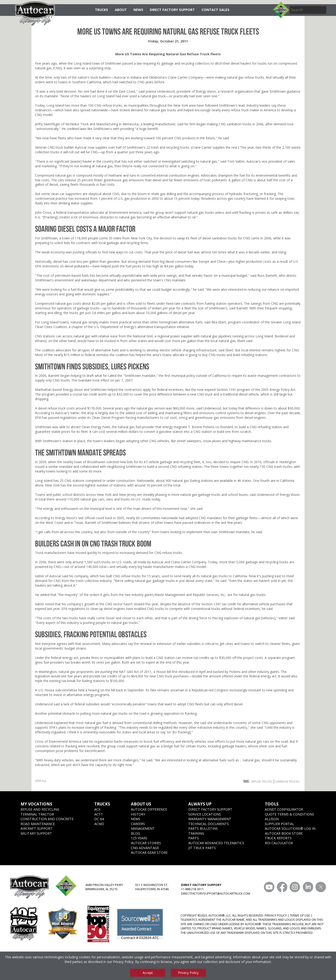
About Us (141, 804)
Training (196, 833)
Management (143, 828)
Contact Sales (215, 10)
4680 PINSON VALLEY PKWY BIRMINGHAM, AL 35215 (104, 887)
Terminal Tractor (37, 814)
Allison (272, 819)
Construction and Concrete (47, 819)
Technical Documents (209, 824)
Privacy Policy (123, 962)
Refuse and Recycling (40, 809)
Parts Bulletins (203, 828)
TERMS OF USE (300, 915)
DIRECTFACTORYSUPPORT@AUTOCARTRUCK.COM (216, 893)
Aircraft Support (37, 828)
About (121, 10)
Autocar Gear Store (149, 852)
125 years (139, 838)
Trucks (101, 10)
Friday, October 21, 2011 (168, 41)
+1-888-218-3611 (192, 889)
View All (41, 781)
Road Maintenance (38, 824)
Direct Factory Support (172, 10)
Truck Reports (278, 838)
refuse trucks (254, 77)
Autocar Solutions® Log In (290, 828)
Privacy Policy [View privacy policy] (188, 973)
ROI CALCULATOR (279, 843)
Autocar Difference (149, 809)
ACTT (99, 814)
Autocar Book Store (284, 833)
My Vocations (36, 804)
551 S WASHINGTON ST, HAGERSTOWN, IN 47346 (152, 887)
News (138, 10)
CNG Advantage (145, 848)
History (138, 814)
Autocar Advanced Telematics (216, 843)
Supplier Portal (279, 824)
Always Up (200, 804)
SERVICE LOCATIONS (205, 814)
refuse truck (240, 110)
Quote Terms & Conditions (289, 814)
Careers (138, 824)
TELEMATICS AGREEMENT (198, 920)
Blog (135, 833)
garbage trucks (287, 782)
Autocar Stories (146, 843)
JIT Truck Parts (202, 848)
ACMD (99, 824)
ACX (97, 809)
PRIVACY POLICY (276, 915)
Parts (194, 838)
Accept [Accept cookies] (148, 973)
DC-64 (99, 819)
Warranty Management (210, 819)
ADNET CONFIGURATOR (284, 809)
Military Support (36, 833)
